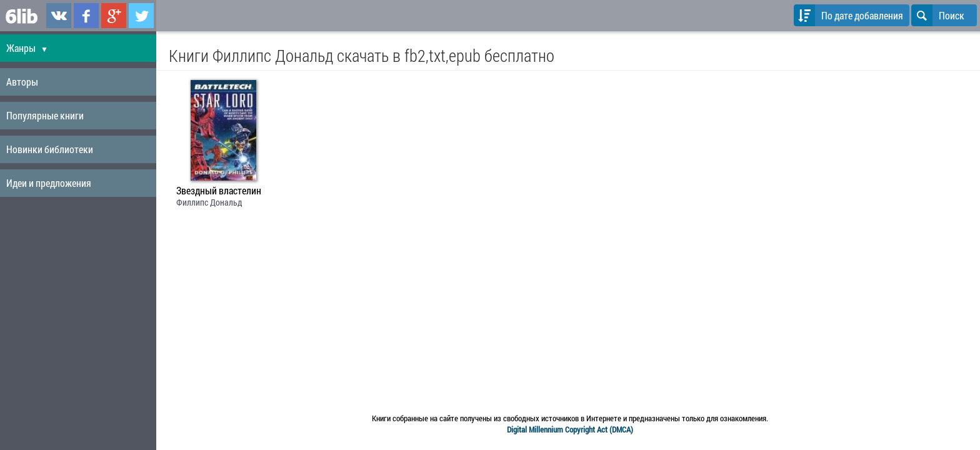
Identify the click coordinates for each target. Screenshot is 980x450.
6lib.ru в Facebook (86, 16)
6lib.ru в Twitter (141, 16)
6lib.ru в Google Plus (114, 16)
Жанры (27, 48)
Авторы (22, 82)
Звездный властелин (219, 191)
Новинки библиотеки (50, 149)
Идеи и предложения (49, 183)
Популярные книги (45, 115)
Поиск (938, 15)
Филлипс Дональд (209, 202)
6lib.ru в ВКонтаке (59, 16)
